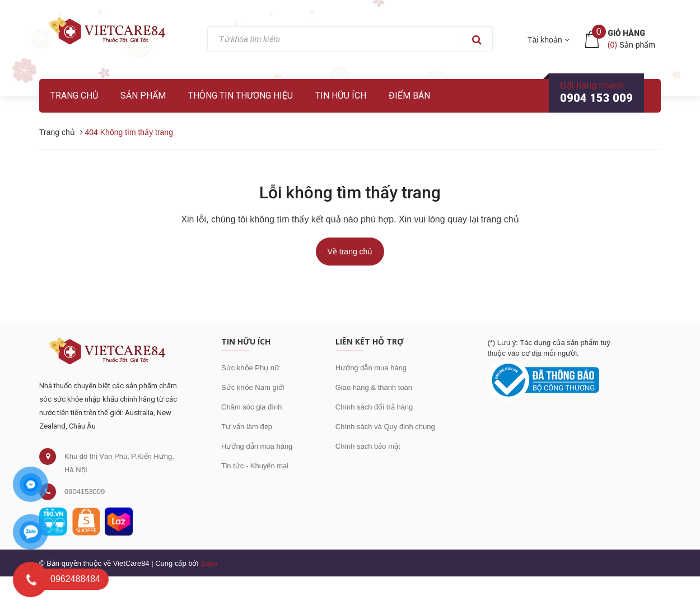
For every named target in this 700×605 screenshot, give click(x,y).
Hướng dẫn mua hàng (257, 446)
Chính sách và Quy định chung (385, 427)
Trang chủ (74, 96)
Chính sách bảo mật (368, 446)
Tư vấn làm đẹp (247, 427)
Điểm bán (409, 96)
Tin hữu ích (341, 96)
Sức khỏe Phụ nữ (250, 368)
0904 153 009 (596, 98)
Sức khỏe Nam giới (253, 387)
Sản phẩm (143, 96)
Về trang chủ (350, 252)
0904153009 (85, 492)
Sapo (209, 563)
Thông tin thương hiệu (241, 96)
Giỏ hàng (626, 33)
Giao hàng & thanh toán (374, 387)
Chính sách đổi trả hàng (374, 407)
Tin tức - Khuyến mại (255, 466)
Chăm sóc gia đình (251, 407)
